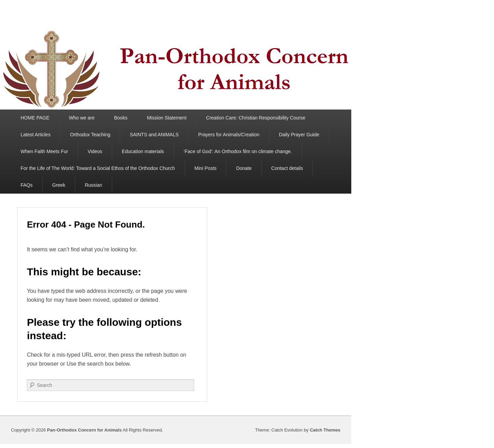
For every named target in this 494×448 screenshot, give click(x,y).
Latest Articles (36, 135)
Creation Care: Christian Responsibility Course (256, 118)
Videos (95, 151)
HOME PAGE (35, 118)
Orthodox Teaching (90, 135)
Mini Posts (206, 168)
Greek (59, 185)
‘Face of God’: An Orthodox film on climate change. (238, 151)
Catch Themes (325, 430)
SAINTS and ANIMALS (154, 135)
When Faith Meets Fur (44, 151)
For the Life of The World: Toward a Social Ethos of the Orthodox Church (98, 168)
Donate (244, 168)
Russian (93, 185)
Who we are (82, 118)
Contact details (287, 168)
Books (121, 118)
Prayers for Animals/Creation (229, 135)
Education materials (143, 151)
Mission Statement (167, 118)
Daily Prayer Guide (299, 135)
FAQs (27, 185)
